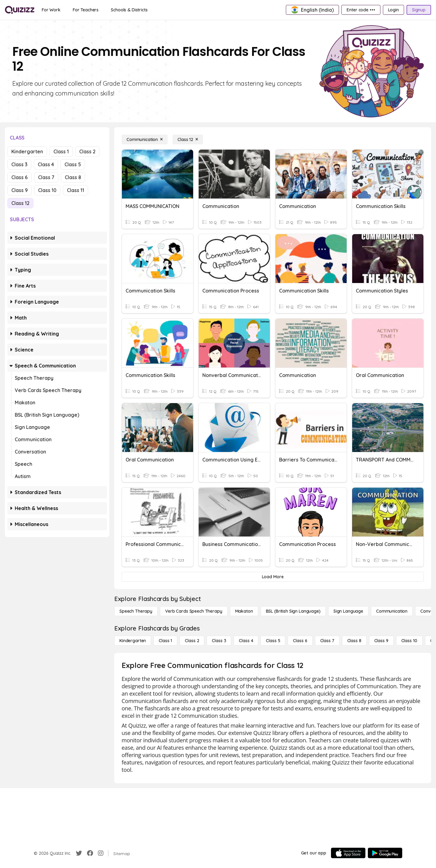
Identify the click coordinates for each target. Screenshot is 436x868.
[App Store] (348, 853)
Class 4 (46, 164)
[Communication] (145, 139)
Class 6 (19, 177)
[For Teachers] (86, 10)
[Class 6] (300, 641)
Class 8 (73, 177)
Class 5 (73, 164)
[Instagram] (101, 853)
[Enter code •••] (361, 10)
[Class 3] (219, 641)
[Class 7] (327, 641)
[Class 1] (165, 641)
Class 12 (20, 203)
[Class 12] (188, 139)
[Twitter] (79, 853)
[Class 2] (192, 641)
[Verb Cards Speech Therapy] (194, 611)
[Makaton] (244, 611)
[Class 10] (409, 641)
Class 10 (47, 190)
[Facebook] (90, 853)
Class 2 (87, 151)
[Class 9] (381, 641)
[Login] (393, 10)
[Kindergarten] (133, 641)
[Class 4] (246, 641)
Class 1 (61, 151)
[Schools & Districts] (129, 10)
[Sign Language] (348, 611)
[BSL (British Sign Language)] (293, 611)
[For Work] (51, 10)
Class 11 (76, 190)
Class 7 (46, 177)
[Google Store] (385, 853)
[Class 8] (354, 641)
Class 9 (19, 190)
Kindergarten (27, 151)
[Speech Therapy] (136, 611)
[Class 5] (273, 641)
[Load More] (273, 577)
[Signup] (419, 10)
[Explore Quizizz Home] (20, 10)
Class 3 (19, 164)
